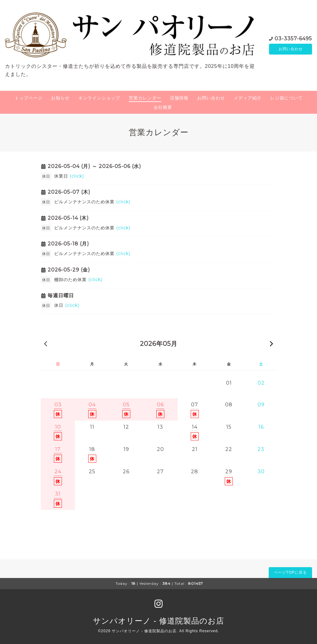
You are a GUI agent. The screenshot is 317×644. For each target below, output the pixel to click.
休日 (67, 305)
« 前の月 (46, 343)
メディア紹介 (248, 98)
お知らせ (60, 98)
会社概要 (163, 107)
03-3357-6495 (293, 38)
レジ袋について (287, 98)
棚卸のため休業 (78, 280)
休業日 (69, 176)
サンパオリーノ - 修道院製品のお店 (158, 621)
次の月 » (271, 343)
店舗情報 (179, 98)
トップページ (28, 98)
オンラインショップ (99, 98)
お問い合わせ (291, 49)
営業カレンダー (145, 98)
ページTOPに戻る (290, 572)
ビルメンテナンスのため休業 (92, 202)
